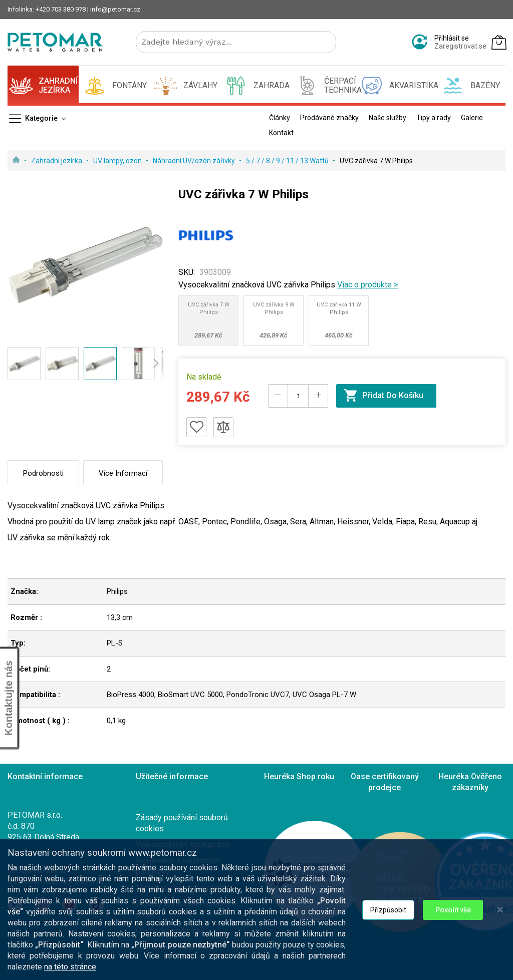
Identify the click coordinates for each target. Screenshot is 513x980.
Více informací (123, 473)
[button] (24, 364)
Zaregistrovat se (460, 46)
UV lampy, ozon (118, 161)
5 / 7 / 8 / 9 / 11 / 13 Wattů (288, 161)
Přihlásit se (452, 38)
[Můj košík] (499, 42)
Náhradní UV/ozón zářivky (195, 161)
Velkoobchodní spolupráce (182, 845)
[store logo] (55, 42)
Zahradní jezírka (57, 161)
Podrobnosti (43, 473)
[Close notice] (500, 953)
